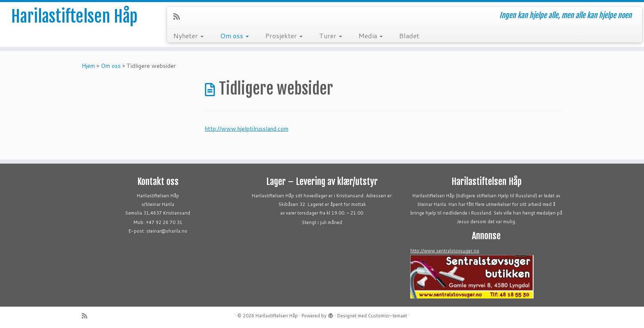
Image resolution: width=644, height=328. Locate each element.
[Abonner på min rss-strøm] (179, 16)
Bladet (409, 36)
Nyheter (189, 36)
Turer (331, 36)
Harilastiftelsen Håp (74, 16)
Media (371, 36)
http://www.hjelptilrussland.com (247, 129)
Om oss (235, 36)
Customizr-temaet (388, 316)
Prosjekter (284, 36)
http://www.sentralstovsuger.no (445, 251)
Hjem (88, 66)
